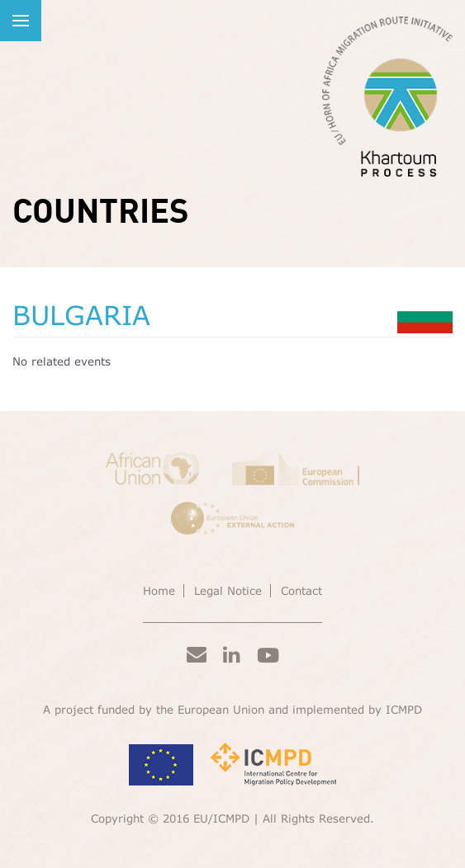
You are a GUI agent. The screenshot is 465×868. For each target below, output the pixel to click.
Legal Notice (228, 591)
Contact (301, 591)
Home (159, 591)
